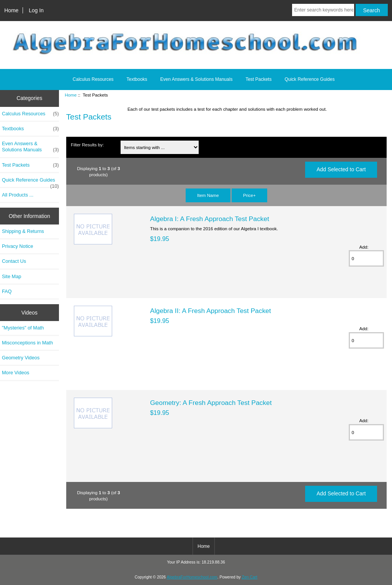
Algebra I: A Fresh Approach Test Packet (210, 219)
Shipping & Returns (23, 231)
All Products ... (18, 195)
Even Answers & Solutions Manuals (197, 79)
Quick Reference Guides (310, 79)
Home (11, 10)
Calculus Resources (93, 79)
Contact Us (14, 261)
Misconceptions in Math (27, 343)
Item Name (208, 195)
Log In (36, 10)
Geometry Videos (21, 358)
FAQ (7, 291)
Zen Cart (250, 577)
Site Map (11, 276)
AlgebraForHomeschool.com (192, 577)
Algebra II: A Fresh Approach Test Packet (211, 311)
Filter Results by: (87, 145)
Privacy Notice (17, 246)
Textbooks (137, 79)
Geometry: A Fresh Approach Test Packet (211, 403)
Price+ (249, 195)
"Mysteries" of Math (23, 328)
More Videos (16, 373)
